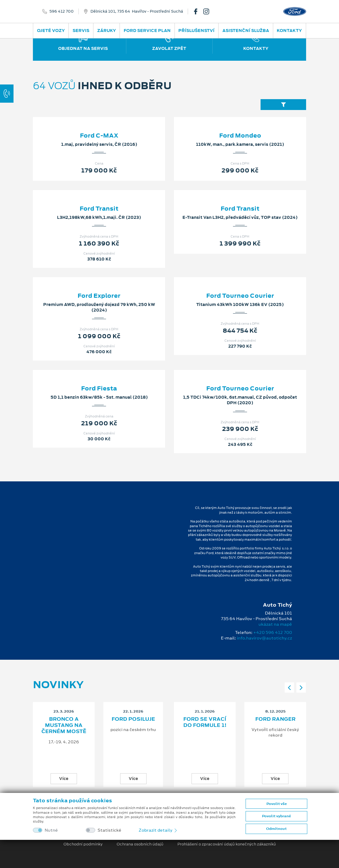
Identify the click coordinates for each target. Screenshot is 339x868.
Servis (81, 31)
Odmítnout (276, 829)
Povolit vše (277, 804)
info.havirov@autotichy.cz (264, 638)
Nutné (51, 830)
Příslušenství (196, 31)
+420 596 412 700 (273, 632)
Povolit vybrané (276, 816)
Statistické (109, 830)
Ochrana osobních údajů (140, 844)
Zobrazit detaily (158, 830)
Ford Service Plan (147, 31)
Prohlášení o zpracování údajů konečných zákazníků (227, 844)
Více (64, 779)
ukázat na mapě (275, 624)
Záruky (107, 31)
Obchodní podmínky (83, 844)
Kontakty (289, 31)
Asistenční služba (246, 31)
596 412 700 (62, 11)
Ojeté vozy (51, 31)
